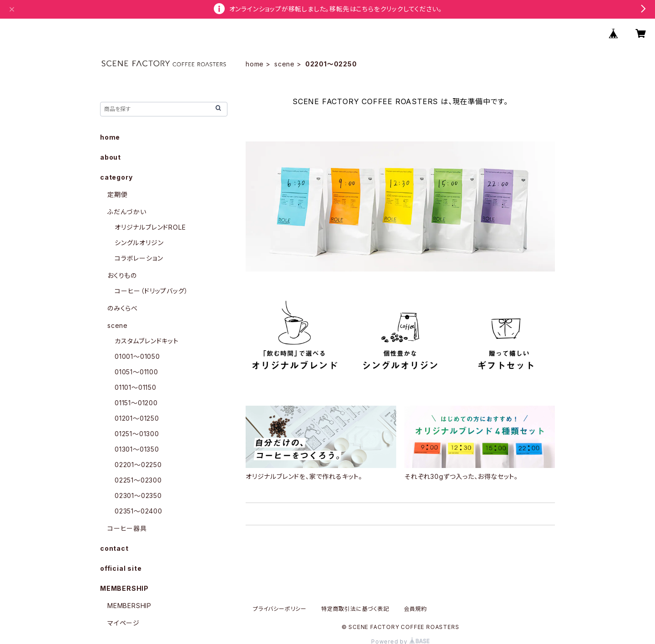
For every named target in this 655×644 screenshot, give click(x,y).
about (111, 157)
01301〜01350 (137, 449)
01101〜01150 (136, 387)
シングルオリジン (139, 243)
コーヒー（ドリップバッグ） (151, 291)
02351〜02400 (139, 511)
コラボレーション (139, 258)
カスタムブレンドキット (147, 341)
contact (114, 548)
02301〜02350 (138, 496)
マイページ (123, 623)
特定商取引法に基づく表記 (355, 609)
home (255, 64)
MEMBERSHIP (129, 606)
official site (121, 568)
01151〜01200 (136, 403)
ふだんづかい (127, 212)
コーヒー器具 (127, 528)
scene (285, 64)
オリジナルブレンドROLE (150, 227)
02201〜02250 (138, 465)
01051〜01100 (136, 372)
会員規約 (416, 609)
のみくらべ (123, 308)
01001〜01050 (137, 356)
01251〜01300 (137, 434)
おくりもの (122, 275)
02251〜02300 (138, 480)
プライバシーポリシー (280, 609)
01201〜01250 (137, 418)
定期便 (117, 194)
